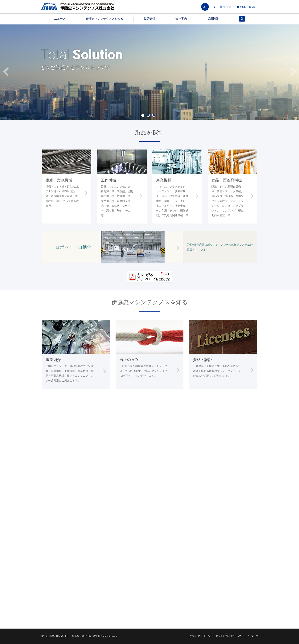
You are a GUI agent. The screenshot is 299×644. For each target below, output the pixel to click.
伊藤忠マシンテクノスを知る (105, 19)
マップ (225, 7)
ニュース (60, 19)
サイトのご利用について (228, 636)
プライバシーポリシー (201, 636)
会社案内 (181, 19)
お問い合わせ (246, 7)
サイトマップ (251, 636)
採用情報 (213, 19)
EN (213, 7)
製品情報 (149, 19)
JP (205, 7)
